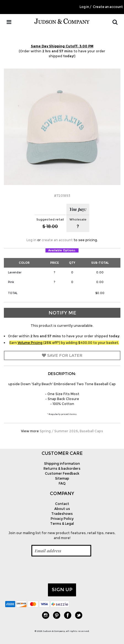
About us (62, 509)
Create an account (108, 7)
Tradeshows (62, 514)
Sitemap (62, 478)
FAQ (62, 483)
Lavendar (15, 272)
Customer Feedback (62, 473)
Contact (62, 504)
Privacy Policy (62, 519)
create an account (57, 240)
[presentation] (47, 570)
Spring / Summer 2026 (59, 431)
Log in (84, 7)
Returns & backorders (62, 468)
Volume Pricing (30, 343)
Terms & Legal (62, 524)
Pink (11, 282)
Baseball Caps (91, 431)
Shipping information (62, 464)
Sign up (62, 589)
